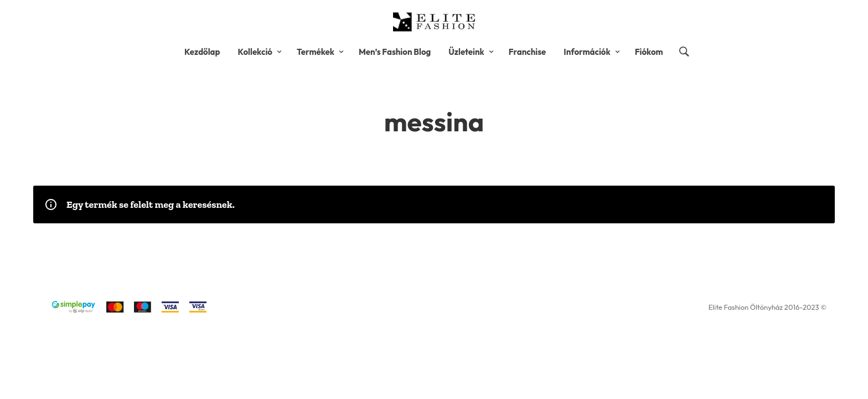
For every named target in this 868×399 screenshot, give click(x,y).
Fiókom (649, 52)
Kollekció (255, 52)
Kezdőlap (202, 52)
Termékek (316, 52)
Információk (587, 52)
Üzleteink (466, 52)
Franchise (528, 52)
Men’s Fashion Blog (395, 52)
